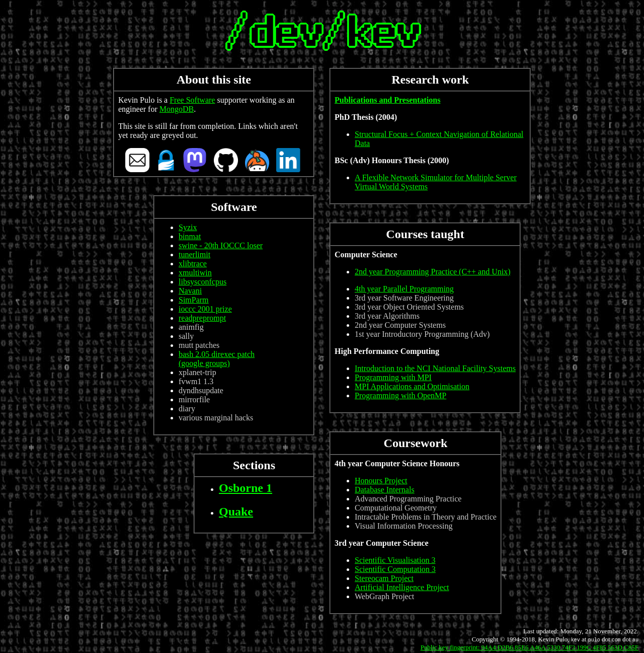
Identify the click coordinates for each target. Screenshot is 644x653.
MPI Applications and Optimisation (412, 386)
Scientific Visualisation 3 (395, 560)
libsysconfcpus (203, 282)
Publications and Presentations (387, 100)
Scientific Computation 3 (395, 569)
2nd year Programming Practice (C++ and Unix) (433, 272)
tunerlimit (194, 255)
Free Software (192, 100)
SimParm (194, 300)
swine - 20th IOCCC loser (221, 245)
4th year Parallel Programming (404, 289)
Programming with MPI (393, 377)
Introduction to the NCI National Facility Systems (435, 368)
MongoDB (177, 109)
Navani (190, 291)
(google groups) (204, 363)
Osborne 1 (246, 488)
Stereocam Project (384, 578)
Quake (236, 512)
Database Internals (385, 490)
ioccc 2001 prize (205, 309)
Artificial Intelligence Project (402, 587)
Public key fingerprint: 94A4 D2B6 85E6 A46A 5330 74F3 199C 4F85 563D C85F (530, 647)
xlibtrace (193, 264)
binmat (190, 236)
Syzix (188, 227)
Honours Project (381, 481)
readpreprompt (202, 318)
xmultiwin (195, 273)
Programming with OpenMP (400, 395)
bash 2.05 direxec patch (217, 354)
